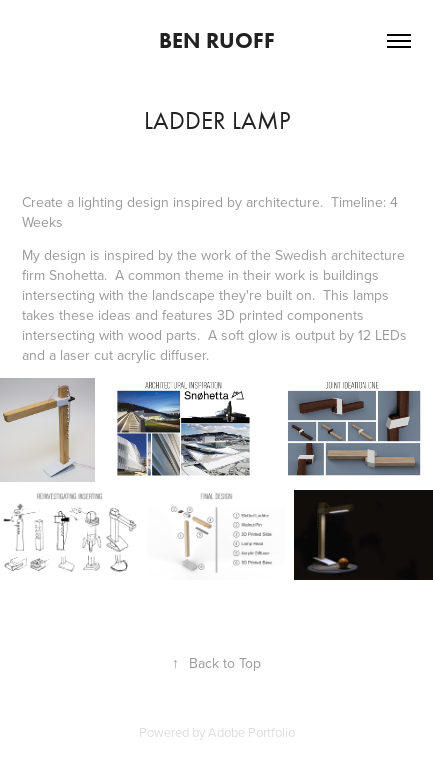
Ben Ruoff (217, 40)
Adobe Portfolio (251, 732)
